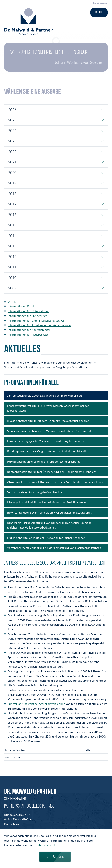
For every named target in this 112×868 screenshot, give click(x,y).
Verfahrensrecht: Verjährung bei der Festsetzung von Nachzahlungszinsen (54, 548)
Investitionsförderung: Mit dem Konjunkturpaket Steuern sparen (48, 421)
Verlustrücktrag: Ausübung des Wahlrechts (35, 492)
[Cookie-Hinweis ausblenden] (55, 857)
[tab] (56, 109)
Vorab (12, 302)
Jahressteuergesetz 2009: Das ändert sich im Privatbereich (44, 395)
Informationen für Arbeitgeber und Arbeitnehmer (40, 325)
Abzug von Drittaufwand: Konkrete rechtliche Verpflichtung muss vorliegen (55, 482)
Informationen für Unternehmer (28, 311)
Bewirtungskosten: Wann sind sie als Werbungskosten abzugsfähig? (50, 512)
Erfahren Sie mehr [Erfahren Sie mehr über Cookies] (45, 845)
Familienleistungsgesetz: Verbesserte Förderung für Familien (46, 441)
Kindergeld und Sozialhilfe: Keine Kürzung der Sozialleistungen (47, 502)
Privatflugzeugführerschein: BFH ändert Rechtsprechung (43, 461)
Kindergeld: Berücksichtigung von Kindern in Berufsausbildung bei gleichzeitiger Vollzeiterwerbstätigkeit (50, 525)
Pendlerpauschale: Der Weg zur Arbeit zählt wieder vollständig (47, 451)
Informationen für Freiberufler (27, 316)
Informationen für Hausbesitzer (28, 334)
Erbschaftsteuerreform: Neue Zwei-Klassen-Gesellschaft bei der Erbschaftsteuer (48, 408)
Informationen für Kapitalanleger (29, 330)
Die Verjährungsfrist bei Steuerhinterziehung (36, 704)
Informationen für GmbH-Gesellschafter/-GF (36, 321)
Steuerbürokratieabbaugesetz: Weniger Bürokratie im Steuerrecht (49, 431)
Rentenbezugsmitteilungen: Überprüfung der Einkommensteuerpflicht (52, 472)
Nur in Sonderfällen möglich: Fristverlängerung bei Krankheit (46, 538)
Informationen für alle (22, 306)
